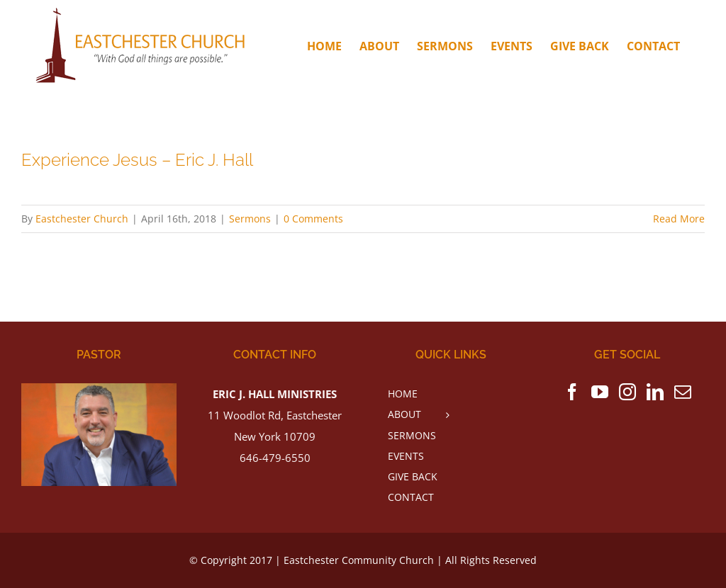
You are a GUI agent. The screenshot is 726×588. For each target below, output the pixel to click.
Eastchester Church (82, 219)
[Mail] (683, 392)
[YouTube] (600, 392)
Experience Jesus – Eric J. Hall (137, 160)
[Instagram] (627, 392)
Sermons (250, 219)
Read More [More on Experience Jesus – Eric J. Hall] (679, 219)
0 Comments (313, 219)
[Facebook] (572, 392)
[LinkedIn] (655, 392)
